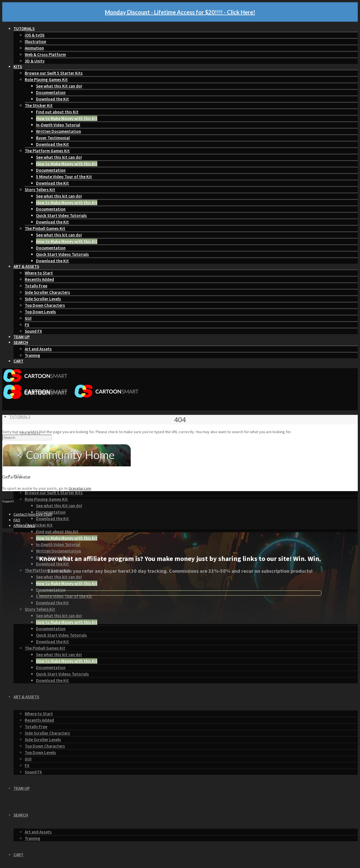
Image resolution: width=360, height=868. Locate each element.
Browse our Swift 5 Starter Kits (54, 73)
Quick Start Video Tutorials (61, 215)
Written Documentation (58, 131)
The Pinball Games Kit (45, 228)
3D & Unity (35, 61)
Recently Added (39, 279)
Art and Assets (38, 349)
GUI (28, 318)
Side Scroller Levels (43, 299)
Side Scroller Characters (47, 292)
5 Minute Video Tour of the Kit (64, 177)
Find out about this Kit (57, 112)
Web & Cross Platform (45, 54)
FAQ (17, 520)
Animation (34, 48)
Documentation (51, 92)
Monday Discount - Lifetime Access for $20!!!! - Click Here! (180, 12)
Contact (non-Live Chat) (33, 514)
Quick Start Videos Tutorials (62, 254)
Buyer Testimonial (53, 138)
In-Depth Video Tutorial (58, 125)
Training (32, 355)
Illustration (35, 42)
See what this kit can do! (59, 157)
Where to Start (39, 273)
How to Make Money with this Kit (67, 118)
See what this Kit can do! (59, 86)
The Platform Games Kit (47, 151)
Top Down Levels (40, 312)
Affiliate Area (24, 525)
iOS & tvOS (35, 35)
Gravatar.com (80, 488)
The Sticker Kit (39, 105)
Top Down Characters (45, 305)
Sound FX (33, 331)
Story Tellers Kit (40, 190)
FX (27, 325)
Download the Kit (52, 99)
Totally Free (36, 286)
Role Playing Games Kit (46, 80)
